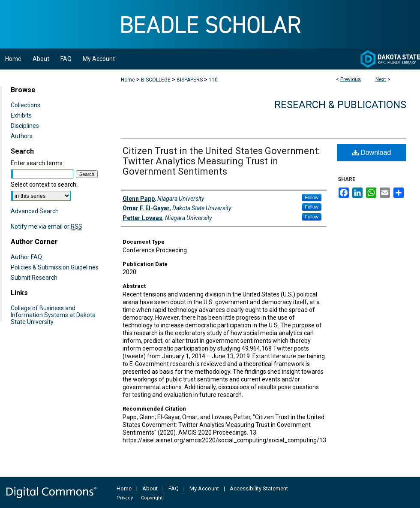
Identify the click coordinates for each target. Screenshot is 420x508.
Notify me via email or (46, 227)
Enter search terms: (37, 163)
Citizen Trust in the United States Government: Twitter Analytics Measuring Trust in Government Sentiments (221, 161)
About (150, 488)
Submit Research (34, 278)
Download (372, 153)
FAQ (174, 488)
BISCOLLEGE (156, 80)
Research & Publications (340, 105)
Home (128, 80)
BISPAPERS (190, 80)
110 (213, 80)
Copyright (152, 498)
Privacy (125, 498)
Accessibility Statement (259, 488)
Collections (25, 105)
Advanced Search (35, 211)
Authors (22, 136)
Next (381, 79)
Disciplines (25, 126)
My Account (204, 488)
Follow (312, 197)
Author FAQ (26, 257)
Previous (351, 79)
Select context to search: (44, 184)
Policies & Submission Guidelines (55, 267)
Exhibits (21, 115)
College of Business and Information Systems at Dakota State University (53, 315)
